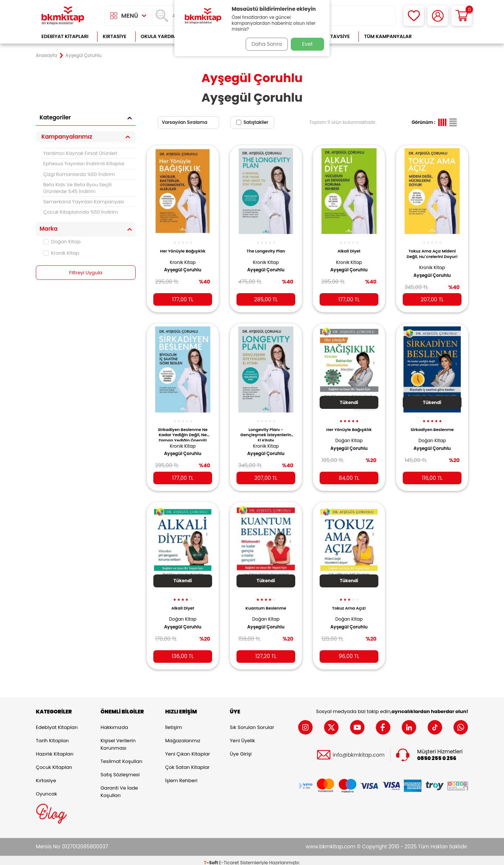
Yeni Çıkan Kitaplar (188, 749)
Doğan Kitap (62, 242)
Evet (308, 44)
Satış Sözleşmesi (120, 770)
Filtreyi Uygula (86, 273)
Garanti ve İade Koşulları (119, 787)
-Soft (212, 858)
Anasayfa (46, 55)
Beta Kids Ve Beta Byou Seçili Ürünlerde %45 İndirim (77, 188)
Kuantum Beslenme (266, 601)
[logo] (63, 16)
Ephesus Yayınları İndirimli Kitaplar (84, 164)
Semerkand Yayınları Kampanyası (84, 202)
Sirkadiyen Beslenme (432, 424)
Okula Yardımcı (161, 36)
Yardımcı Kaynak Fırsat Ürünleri (80, 153)
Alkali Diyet (349, 247)
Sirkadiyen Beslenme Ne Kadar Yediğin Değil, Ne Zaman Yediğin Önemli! (183, 428)
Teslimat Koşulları (121, 757)
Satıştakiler (252, 122)
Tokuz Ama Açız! (349, 601)
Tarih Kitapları (52, 736)
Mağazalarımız (183, 736)
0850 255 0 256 (437, 754)
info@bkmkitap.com (359, 751)
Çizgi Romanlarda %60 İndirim (79, 174)
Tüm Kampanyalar (388, 36)
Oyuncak (47, 789)
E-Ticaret (229, 858)
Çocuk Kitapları (54, 762)
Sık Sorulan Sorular (252, 722)
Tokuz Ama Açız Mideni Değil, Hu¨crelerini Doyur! (432, 251)
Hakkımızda (114, 722)
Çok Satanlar (444, 36)
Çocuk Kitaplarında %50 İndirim (81, 212)
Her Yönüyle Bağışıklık (183, 247)
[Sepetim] (462, 16)
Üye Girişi (241, 749)
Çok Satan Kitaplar (187, 762)
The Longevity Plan (266, 247)
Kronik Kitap (61, 253)
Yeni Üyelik (242, 736)
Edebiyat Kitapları (65, 36)
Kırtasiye (115, 36)
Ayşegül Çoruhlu (183, 266)
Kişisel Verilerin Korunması (118, 740)
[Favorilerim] (414, 16)
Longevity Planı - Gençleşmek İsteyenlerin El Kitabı (266, 428)
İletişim (174, 722)
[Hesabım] (438, 16)
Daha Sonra (264, 44)
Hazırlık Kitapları (55, 749)
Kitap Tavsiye (333, 36)
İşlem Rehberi (181, 776)
